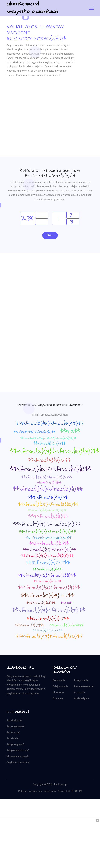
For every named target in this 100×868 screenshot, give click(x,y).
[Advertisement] (32, 125)
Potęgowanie (81, 680)
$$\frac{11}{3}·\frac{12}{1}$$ (48, 489)
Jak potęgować (15, 744)
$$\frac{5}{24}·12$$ (47, 582)
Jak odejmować (16, 726)
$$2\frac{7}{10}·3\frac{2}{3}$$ (34, 432)
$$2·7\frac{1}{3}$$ (49, 483)
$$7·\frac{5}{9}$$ (48, 497)
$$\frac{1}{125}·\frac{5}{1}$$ (51, 469)
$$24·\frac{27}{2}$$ (49, 543)
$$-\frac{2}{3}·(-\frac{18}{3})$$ (55, 451)
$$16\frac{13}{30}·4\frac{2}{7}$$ (48, 538)
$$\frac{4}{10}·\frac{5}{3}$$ (47, 510)
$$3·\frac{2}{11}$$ (48, 517)
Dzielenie (58, 698)
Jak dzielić (13, 738)
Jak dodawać (14, 721)
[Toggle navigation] (91, 8)
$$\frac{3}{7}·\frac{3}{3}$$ (47, 532)
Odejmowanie (60, 686)
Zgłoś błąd (64, 791)
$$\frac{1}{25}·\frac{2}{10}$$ (48, 505)
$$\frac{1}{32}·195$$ (67, 625)
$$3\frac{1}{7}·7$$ (48, 563)
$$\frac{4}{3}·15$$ (49, 460)
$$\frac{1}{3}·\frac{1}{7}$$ (48, 610)
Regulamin (50, 791)
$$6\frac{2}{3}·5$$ (48, 619)
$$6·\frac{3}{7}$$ (29, 625)
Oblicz (50, 235)
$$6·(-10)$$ (67, 603)
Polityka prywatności (30, 791)
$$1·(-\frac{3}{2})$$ (41, 603)
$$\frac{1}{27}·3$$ (49, 444)
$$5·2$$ (70, 432)
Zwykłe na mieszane (18, 762)
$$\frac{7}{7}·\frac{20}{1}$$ (47, 524)
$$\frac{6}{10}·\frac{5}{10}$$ (47, 556)
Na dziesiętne (81, 698)
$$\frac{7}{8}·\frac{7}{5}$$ (47, 477)
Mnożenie (58, 692)
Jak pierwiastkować (18, 750)
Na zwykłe (79, 692)
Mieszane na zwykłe (18, 756)
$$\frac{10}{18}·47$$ (47, 596)
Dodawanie (59, 680)
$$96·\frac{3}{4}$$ (47, 569)
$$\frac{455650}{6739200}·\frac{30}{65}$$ (48, 438)
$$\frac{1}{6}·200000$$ (47, 631)
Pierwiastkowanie (83, 686)
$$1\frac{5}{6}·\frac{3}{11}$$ (49, 588)
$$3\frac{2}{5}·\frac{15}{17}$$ (49, 423)
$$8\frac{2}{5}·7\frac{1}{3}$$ (49, 550)
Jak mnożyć (13, 732)
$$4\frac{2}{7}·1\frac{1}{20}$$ (49, 636)
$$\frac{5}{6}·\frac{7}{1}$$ (47, 576)
